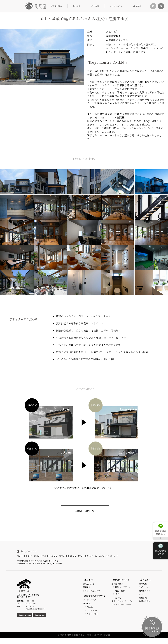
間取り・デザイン (123, 587)
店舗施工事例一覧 (85, 511)
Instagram (40, 615)
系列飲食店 (88, 603)
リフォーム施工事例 (92, 591)
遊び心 (118, 598)
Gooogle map (25, 615)
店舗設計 (87, 587)
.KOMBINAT (93, 610)
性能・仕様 (120, 591)
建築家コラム (145, 591)
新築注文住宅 (89, 584)
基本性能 (77, 6)
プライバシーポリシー (121, 604)
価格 (117, 594)
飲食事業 (137, 6)
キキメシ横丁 (92, 614)
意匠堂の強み (56, 6)
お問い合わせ (145, 601)
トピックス (144, 587)
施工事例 (95, 6)
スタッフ (143, 594)
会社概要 (143, 584)
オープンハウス (116, 6)
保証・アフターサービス (122, 601)
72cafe (90, 607)
